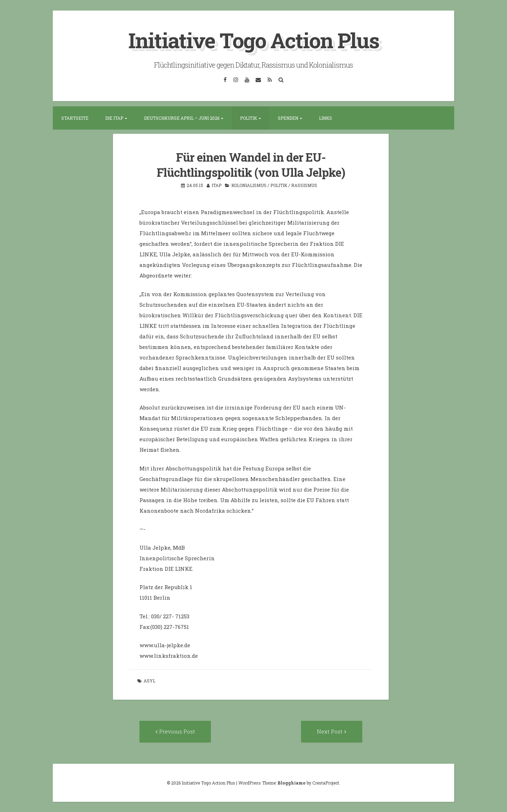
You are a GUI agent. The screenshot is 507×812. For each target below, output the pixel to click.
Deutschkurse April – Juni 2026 (182, 118)
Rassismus (304, 185)
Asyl (149, 680)
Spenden (288, 118)
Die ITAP (114, 118)
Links (326, 118)
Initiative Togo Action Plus (254, 40)
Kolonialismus (249, 185)
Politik (249, 118)
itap (217, 185)
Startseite (75, 118)
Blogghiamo (292, 782)
